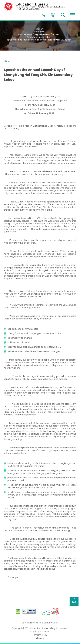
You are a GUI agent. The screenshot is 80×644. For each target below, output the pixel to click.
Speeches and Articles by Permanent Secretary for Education (39, 40)
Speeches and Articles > (39, 37)
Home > (39, 29)
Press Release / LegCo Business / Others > (39, 34)
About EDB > (39, 32)
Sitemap (40, 638)
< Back (7, 61)
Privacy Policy (40, 635)
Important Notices (40, 632)
